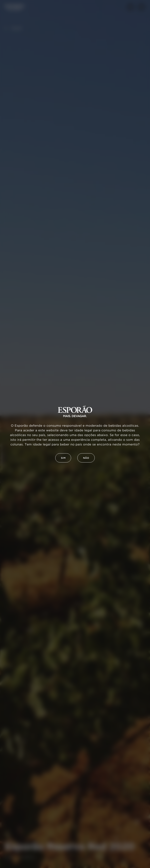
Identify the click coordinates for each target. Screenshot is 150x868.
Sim (63, 458)
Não (86, 458)
